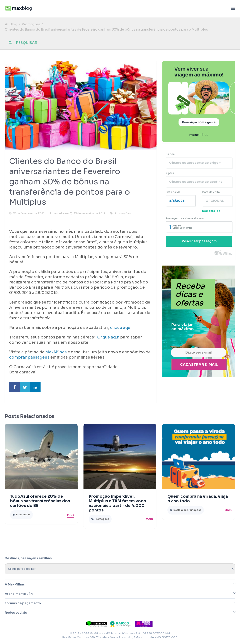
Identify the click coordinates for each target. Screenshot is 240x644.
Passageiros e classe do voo (185, 218)
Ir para (170, 173)
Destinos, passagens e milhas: (29, 558)
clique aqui (121, 328)
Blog (13, 24)
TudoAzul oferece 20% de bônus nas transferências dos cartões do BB (40, 501)
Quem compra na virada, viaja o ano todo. (198, 499)
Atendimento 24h (19, 594)
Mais (71, 515)
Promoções (31, 24)
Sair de (170, 154)
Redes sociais (16, 613)
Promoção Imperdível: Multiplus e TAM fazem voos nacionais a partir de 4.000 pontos (117, 503)
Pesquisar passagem (199, 241)
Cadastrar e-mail (199, 365)
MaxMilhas (56, 352)
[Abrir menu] (233, 9)
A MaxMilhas (15, 585)
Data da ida (173, 192)
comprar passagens (29, 357)
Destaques (180, 510)
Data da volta (211, 192)
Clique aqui (108, 337)
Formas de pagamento (23, 603)
